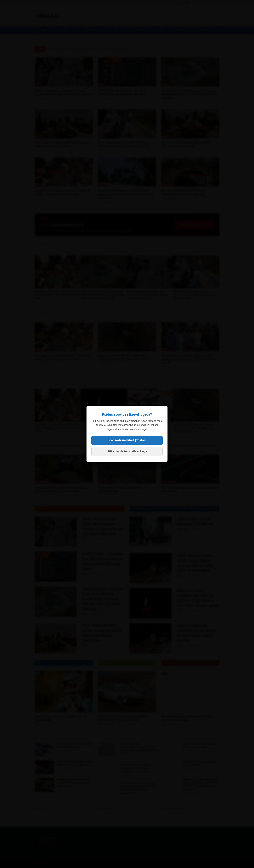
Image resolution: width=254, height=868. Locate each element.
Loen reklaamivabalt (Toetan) (127, 440)
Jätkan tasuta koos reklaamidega (127, 451)
